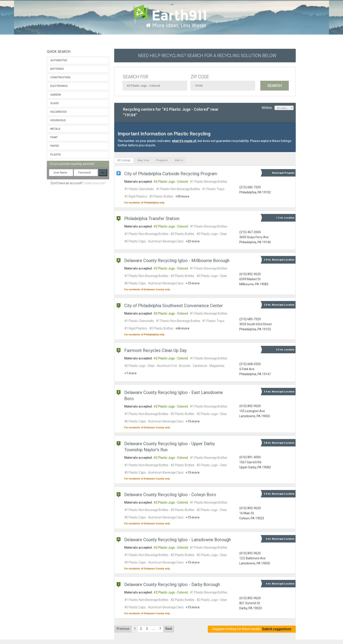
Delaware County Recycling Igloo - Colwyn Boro (170, 495)
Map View (143, 160)
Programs (162, 160)
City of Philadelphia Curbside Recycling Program (171, 174)
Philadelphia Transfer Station (152, 219)
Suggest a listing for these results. (252, 629)
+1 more (130, 373)
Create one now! (94, 183)
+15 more (193, 283)
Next (169, 629)
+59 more (182, 196)
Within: (278, 108)
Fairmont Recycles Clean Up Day (155, 350)
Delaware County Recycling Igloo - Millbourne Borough (177, 261)
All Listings (124, 160)
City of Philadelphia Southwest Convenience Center (174, 306)
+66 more (182, 328)
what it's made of (184, 141)
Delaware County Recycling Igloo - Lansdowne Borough (178, 540)
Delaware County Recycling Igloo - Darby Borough (172, 584)
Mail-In (179, 160)
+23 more (193, 241)
